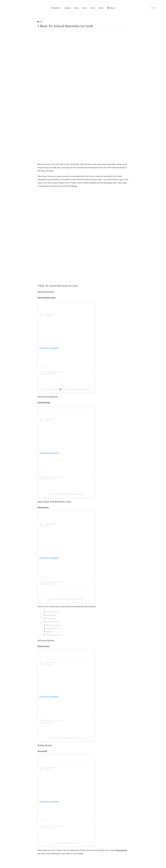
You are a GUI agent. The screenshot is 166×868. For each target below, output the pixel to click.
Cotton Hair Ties (53, 622)
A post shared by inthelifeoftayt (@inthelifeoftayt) (66, 494)
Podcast (111, 8)
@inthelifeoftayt (44, 402)
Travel (93, 8)
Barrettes (50, 632)
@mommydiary (122, 850)
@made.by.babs (44, 646)
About (101, 8)
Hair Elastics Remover (55, 635)
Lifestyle (67, 8)
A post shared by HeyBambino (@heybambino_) (66, 599)
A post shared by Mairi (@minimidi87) (66, 843)
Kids (40, 22)
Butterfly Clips (52, 628)
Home (77, 8)
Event (85, 8)
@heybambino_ (43, 507)
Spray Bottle (51, 615)
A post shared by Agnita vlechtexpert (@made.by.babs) (66, 738)
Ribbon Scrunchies (53, 625)
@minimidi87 (42, 751)
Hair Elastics (51, 618)
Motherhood (56, 8)
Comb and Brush (52, 612)
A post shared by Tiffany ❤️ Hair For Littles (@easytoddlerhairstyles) (66, 389)
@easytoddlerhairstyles (47, 297)
